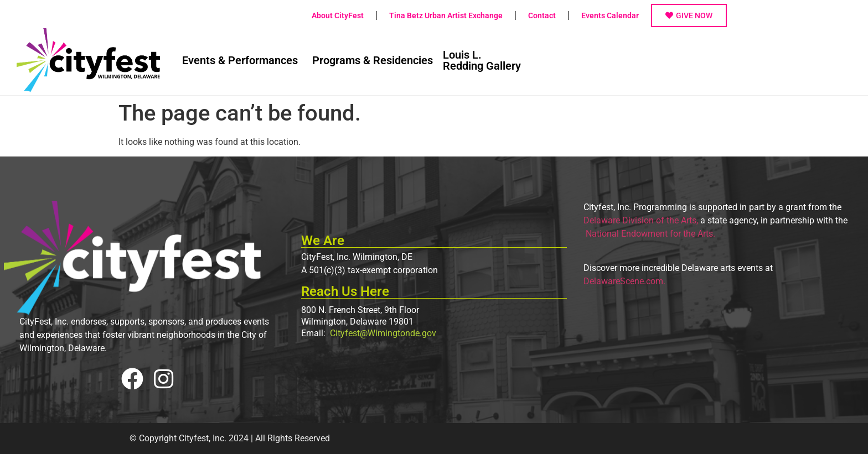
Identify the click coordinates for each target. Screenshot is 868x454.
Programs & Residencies (373, 60)
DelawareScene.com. (624, 281)
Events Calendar (610, 15)
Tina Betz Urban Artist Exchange (446, 15)
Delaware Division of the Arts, (641, 220)
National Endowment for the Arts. (649, 234)
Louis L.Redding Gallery (482, 60)
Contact (542, 15)
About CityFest (338, 15)
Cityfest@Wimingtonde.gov (382, 333)
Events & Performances (240, 60)
